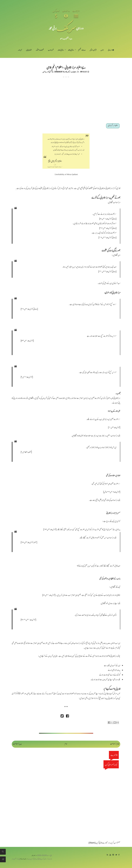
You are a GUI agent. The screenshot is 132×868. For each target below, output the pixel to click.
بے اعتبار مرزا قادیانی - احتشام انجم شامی (66, 67)
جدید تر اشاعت (17, 744)
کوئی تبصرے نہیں (47, 72)
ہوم (66, 744)
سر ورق (111, 50)
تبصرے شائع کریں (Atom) (98, 843)
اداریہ (102, 50)
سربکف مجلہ (34, 856)
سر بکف (66, 28)
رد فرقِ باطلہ (71, 50)
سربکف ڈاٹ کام (24, 859)
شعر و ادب (51, 50)
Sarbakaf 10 (59, 72)
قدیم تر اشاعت (115, 744)
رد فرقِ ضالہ (61, 50)
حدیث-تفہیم (82, 50)
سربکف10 (68, 72)
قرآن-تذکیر (93, 50)
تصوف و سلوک (40, 50)
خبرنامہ (20, 50)
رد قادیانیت (74, 72)
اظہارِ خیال (29, 50)
